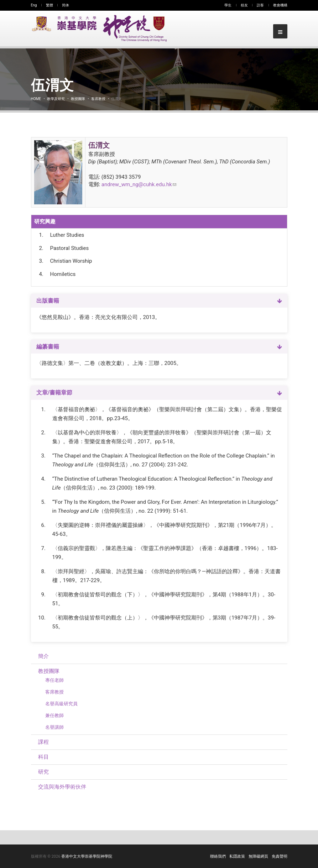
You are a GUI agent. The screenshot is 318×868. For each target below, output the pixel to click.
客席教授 (98, 99)
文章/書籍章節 (54, 393)
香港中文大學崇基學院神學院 (87, 856)
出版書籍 (48, 301)
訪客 (260, 5)
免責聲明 (280, 856)
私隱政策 (237, 856)
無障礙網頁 (258, 856)
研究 (43, 772)
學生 (228, 5)
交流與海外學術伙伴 (62, 787)
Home (36, 99)
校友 (244, 5)
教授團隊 (78, 99)
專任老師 (54, 680)
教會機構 (280, 5)
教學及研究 (56, 99)
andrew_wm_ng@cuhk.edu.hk (139, 184)
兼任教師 (54, 715)
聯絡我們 (218, 856)
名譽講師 (54, 727)
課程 (43, 742)
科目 (43, 757)
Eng (34, 5)
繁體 (49, 5)
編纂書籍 (48, 347)
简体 (66, 5)
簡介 (43, 656)
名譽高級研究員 (61, 704)
